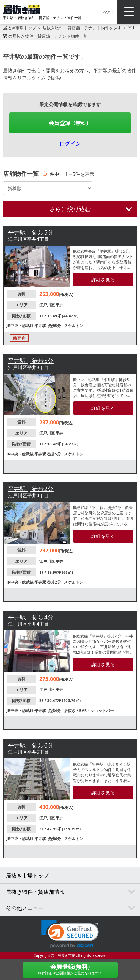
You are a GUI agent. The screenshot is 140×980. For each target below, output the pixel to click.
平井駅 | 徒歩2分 (31, 489)
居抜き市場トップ (20, 28)
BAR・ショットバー (96, 710)
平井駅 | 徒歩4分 (31, 617)
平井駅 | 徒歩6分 (31, 745)
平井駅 (41, 326)
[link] (70, 934)
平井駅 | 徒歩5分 (31, 232)
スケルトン (74, 326)
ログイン (70, 143)
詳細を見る (103, 280)
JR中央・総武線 (21, 326)
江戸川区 (47, 305)
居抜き (70, 710)
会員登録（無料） (70, 123)
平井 (59, 305)
